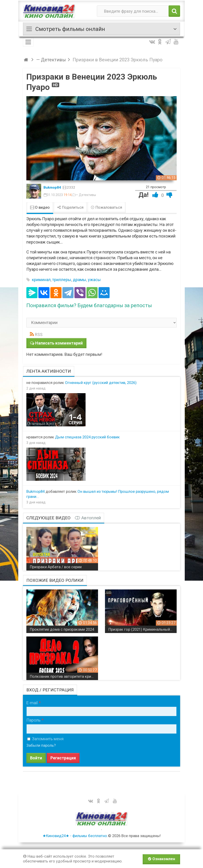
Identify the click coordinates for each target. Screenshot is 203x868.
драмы (80, 280)
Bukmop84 (52, 187)
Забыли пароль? (41, 745)
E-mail (32, 703)
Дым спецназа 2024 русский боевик (87, 437)
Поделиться (70, 207)
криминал (41, 280)
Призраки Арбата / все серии (56, 567)
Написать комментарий (59, 343)
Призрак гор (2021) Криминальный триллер (143, 629)
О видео (40, 207)
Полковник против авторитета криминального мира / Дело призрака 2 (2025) (64, 676)
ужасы (94, 280)
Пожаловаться (107, 207)
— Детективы (86, 195)
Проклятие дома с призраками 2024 (62, 629)
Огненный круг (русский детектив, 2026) (101, 383)
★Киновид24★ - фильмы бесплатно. (75, 836)
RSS (39, 334)
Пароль (33, 720)
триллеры (62, 280)
